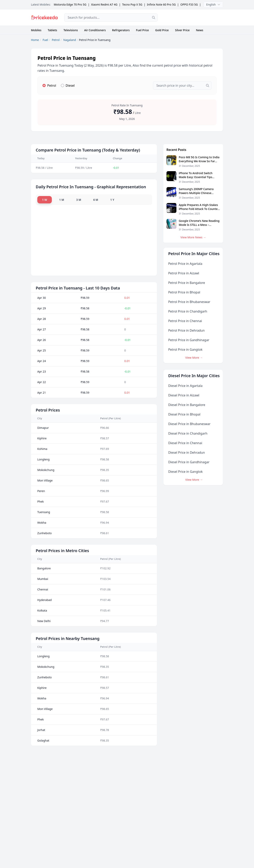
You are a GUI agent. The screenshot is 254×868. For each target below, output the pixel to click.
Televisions (71, 30)
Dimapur (43, 428)
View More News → (193, 237)
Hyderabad (44, 600)
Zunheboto (44, 533)
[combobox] (111, 17)
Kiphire (42, 438)
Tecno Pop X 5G (132, 4)
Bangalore (44, 568)
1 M (62, 200)
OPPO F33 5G (189, 4)
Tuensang (44, 512)
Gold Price (162, 30)
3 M (80, 200)
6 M (97, 200)
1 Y (114, 200)
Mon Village (45, 480)
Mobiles (36, 30)
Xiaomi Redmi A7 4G (104, 4)
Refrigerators (121, 30)
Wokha (42, 522)
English (213, 4)
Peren (41, 491)
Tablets (52, 30)
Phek (41, 501)
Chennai (43, 589)
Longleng (43, 459)
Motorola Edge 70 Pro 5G (70, 4)
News (200, 30)
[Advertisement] (193, 17)
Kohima (42, 449)
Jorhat (41, 730)
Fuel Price (142, 30)
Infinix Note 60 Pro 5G (161, 4)
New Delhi (44, 621)
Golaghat (43, 740)
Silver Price (182, 30)
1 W (45, 200)
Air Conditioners (95, 30)
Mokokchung (46, 470)
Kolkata (42, 610)
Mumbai (43, 579)
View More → (194, 358)
